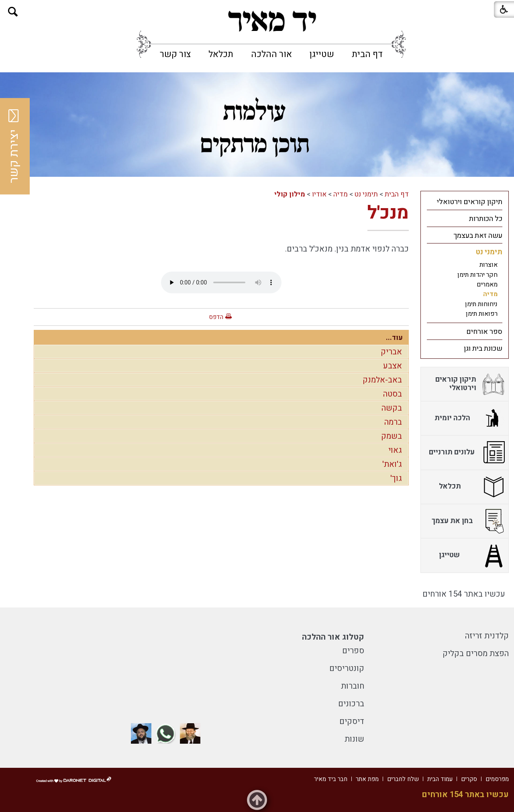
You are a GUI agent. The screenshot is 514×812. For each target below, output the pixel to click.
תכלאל (221, 54)
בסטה (393, 394)
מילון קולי (290, 194)
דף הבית (367, 54)
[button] (13, 12)
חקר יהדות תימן (477, 275)
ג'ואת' (392, 464)
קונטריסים (347, 668)
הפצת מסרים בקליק (476, 653)
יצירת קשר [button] (14, 146)
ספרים (353, 651)
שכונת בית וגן (483, 349)
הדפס (216, 317)
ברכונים (351, 704)
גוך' (396, 478)
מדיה (341, 194)
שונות (354, 739)
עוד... (394, 338)
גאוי (395, 450)
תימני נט (366, 194)
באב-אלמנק (382, 380)
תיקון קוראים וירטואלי (470, 202)
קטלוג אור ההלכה (333, 637)
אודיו (319, 194)
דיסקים (352, 721)
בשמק (392, 436)
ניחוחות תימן (481, 304)
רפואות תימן (482, 314)
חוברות (353, 686)
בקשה (392, 408)
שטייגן (322, 54)
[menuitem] (367, 54)
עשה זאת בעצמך (478, 236)
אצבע (393, 366)
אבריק (391, 352)
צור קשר (175, 54)
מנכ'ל (388, 213)
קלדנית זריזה (487, 636)
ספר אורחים (484, 332)
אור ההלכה (271, 54)
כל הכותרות (486, 219)
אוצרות (489, 265)
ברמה (393, 422)
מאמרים (487, 284)
